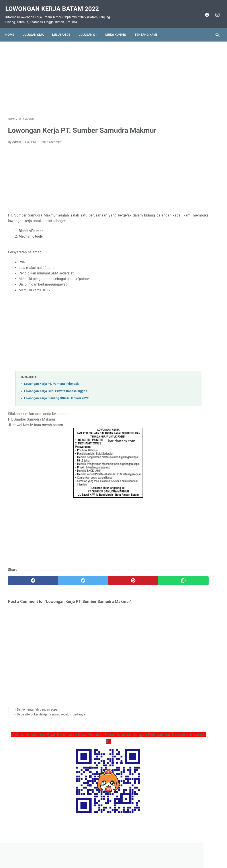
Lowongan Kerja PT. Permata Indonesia (52, 391)
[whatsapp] (131, 588)
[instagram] (214, 11)
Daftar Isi (131, 852)
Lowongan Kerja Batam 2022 (55, 5)
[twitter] (61, 588)
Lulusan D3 (64, 28)
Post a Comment (51, 149)
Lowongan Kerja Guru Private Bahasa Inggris (56, 398)
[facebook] (204, 11)
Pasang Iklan (111, 852)
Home (12, 28)
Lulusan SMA (36, 28)
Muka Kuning (118, 28)
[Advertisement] (78, 74)
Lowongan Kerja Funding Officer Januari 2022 (56, 406)
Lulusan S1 (90, 28)
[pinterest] (96, 588)
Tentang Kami (148, 28)
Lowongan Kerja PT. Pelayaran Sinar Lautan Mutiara (187, 244)
